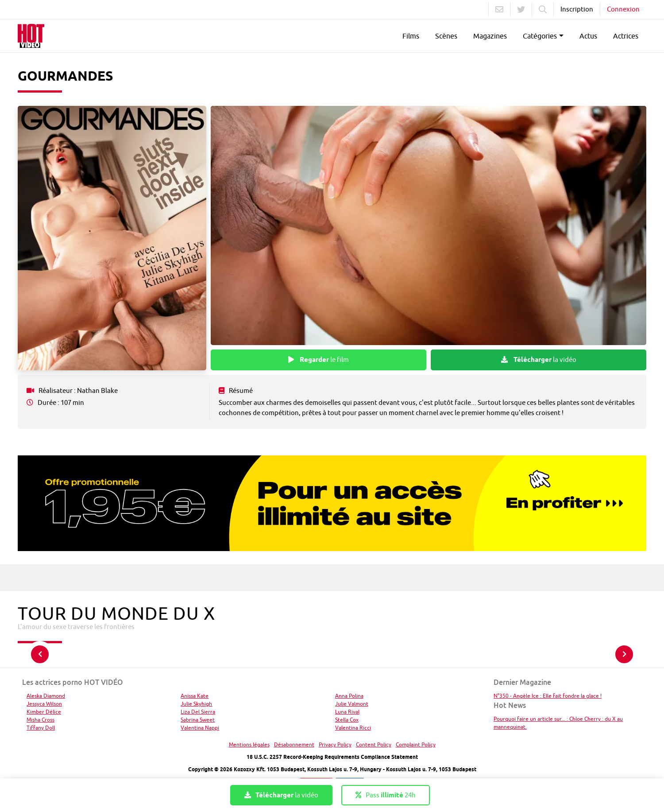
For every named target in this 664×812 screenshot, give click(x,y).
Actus (588, 36)
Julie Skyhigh (196, 704)
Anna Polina (349, 696)
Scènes (446, 36)
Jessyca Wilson (44, 704)
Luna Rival (347, 712)
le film (318, 360)
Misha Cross (41, 720)
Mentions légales (249, 744)
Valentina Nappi (200, 728)
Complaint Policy (416, 744)
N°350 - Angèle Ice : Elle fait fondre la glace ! (548, 696)
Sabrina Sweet (198, 720)
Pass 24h (386, 795)
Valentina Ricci (353, 728)
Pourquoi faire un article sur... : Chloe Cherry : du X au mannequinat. (558, 723)
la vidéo (539, 360)
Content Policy (374, 744)
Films (411, 36)
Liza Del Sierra (198, 712)
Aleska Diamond (46, 696)
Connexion (623, 9)
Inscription (577, 9)
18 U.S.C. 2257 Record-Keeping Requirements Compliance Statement (332, 757)
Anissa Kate (195, 696)
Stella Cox (347, 720)
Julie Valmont (352, 704)
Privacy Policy (335, 744)
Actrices (626, 36)
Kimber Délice (44, 712)
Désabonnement (294, 744)
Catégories (540, 36)
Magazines (490, 36)
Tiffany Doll (41, 728)
